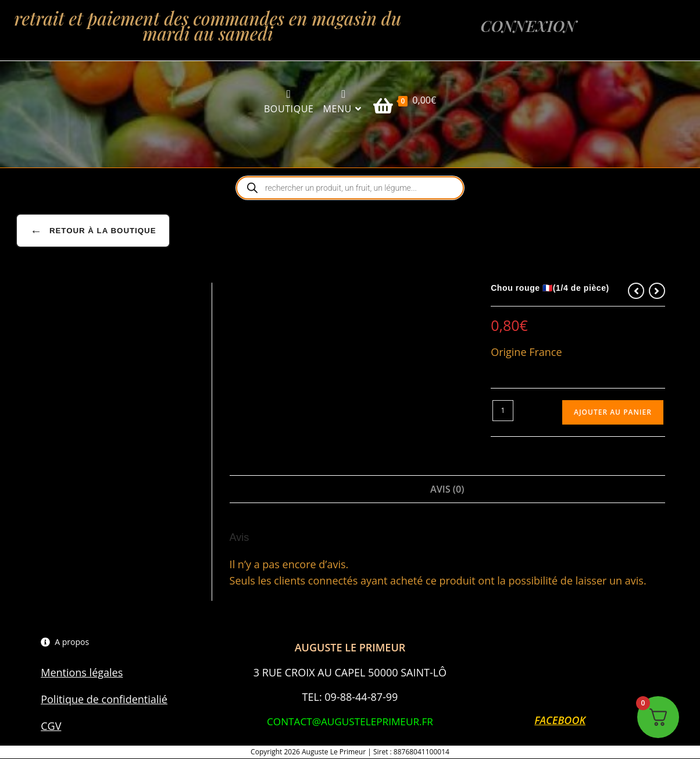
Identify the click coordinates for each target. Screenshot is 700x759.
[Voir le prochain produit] (657, 291)
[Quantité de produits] (503, 411)
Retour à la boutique (93, 231)
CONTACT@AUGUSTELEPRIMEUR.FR (350, 722)
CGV (51, 726)
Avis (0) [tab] (447, 490)
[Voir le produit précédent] (636, 291)
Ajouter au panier (613, 413)
